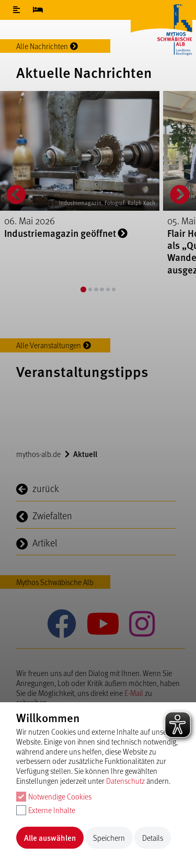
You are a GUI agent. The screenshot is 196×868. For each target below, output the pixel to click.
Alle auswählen (50, 838)
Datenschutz (125, 781)
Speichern (109, 838)
